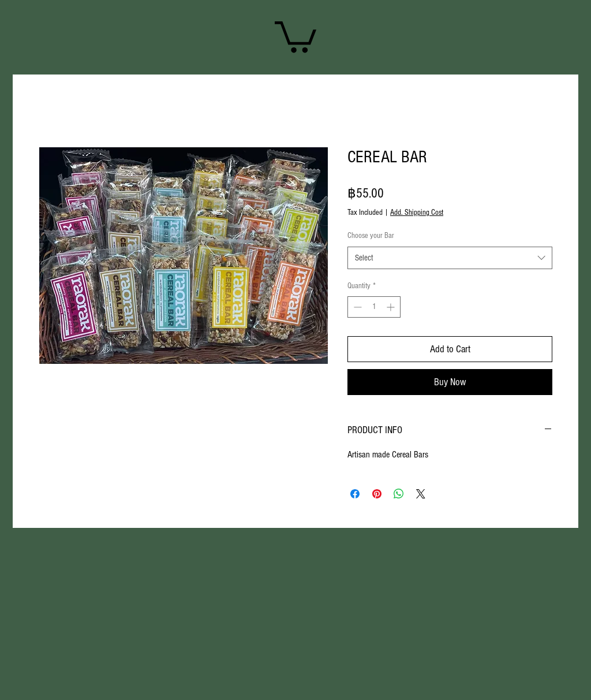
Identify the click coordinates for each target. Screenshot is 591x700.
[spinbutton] (374, 307)
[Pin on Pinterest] (377, 494)
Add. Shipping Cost (417, 213)
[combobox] (450, 258)
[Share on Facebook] (355, 494)
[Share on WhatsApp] (399, 494)
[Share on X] (421, 494)
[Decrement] (356, 307)
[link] (295, 35)
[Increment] (392, 307)
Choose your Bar (371, 236)
